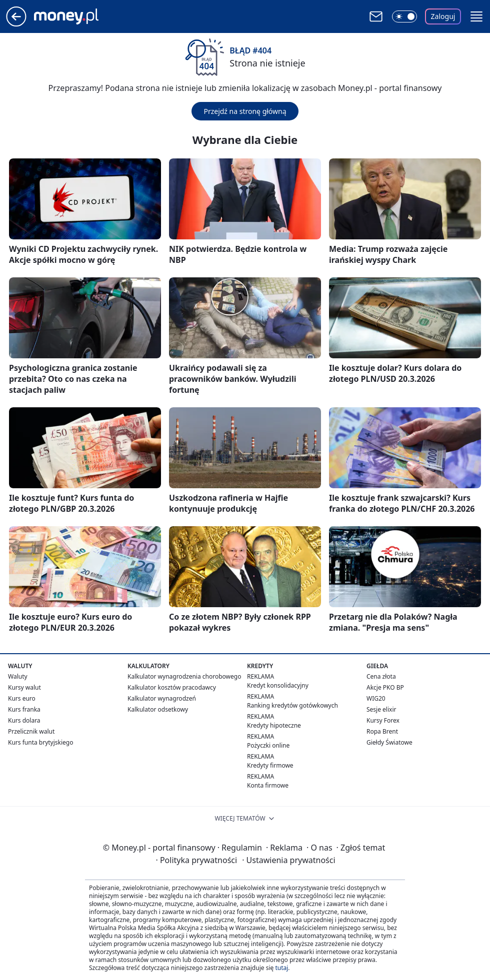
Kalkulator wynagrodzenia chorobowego (184, 676)
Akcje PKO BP (385, 687)
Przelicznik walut (31, 731)
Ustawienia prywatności (288, 860)
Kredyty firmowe (270, 765)
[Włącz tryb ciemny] (404, 16)
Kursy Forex (383, 720)
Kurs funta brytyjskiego (40, 742)
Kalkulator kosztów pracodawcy (172, 687)
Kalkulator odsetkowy (158, 709)
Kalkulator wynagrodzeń (162, 698)
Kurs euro (22, 698)
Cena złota (381, 676)
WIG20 (376, 698)
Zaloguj (443, 16)
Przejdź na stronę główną (245, 111)
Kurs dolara (24, 720)
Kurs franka (24, 709)
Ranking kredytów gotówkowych (292, 705)
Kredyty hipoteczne (274, 725)
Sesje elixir (381, 709)
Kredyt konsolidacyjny (278, 685)
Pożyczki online (268, 745)
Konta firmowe (268, 785)
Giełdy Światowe (389, 742)
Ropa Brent (382, 731)
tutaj (281, 968)
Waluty (18, 676)
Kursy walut (24, 687)
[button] (476, 16)
